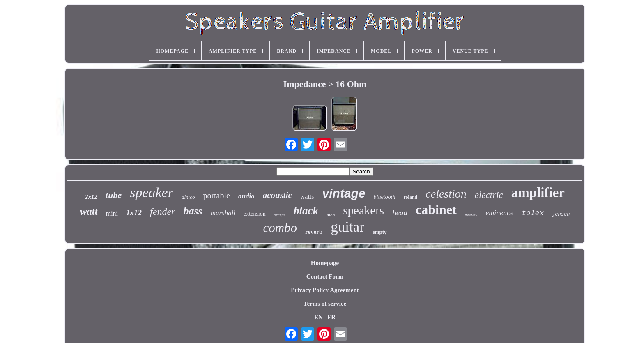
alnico (188, 197)
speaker (152, 192)
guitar (347, 227)
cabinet (436, 209)
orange (280, 215)
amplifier (538, 193)
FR (331, 317)
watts (307, 197)
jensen (561, 214)
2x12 (91, 197)
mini (112, 213)
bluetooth (385, 197)
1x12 (134, 213)
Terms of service (325, 304)
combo (280, 228)
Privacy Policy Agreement (325, 290)
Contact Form (325, 276)
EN (319, 317)
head (400, 213)
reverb (314, 232)
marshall (223, 213)
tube (114, 195)
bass (193, 211)
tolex (533, 213)
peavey (471, 215)
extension (255, 214)
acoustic (277, 195)
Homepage (325, 263)
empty (380, 232)
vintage (344, 193)
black (306, 211)
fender (162, 212)
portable (216, 196)
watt (89, 211)
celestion (446, 194)
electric (489, 195)
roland (411, 197)
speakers (363, 210)
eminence (499, 213)
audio (246, 196)
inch (331, 215)
